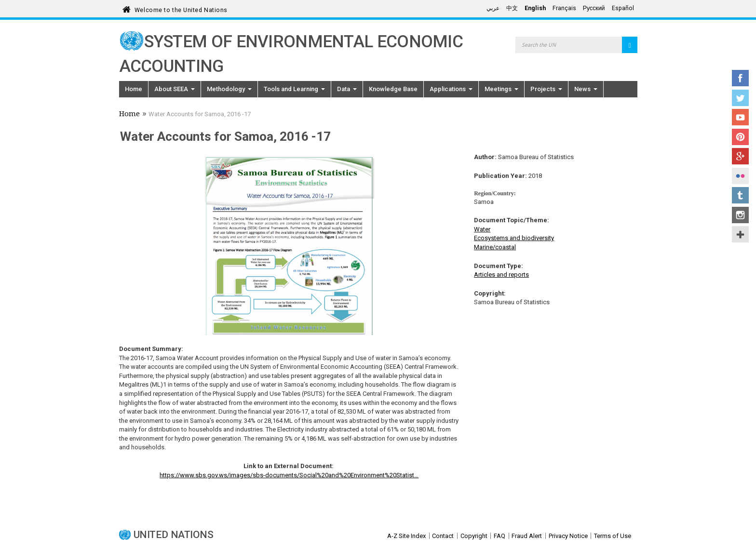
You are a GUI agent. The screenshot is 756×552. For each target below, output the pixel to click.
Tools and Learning (294, 89)
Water (482, 229)
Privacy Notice (568, 536)
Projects (546, 89)
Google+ (740, 156)
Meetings (501, 89)
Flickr (740, 176)
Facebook (740, 78)
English (535, 8)
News (586, 89)
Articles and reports (501, 275)
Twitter (740, 98)
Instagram (740, 215)
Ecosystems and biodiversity (514, 238)
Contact (443, 536)
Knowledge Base (393, 89)
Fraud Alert (527, 536)
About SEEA (175, 89)
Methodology (229, 89)
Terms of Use (613, 536)
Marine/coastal (495, 247)
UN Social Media (740, 234)
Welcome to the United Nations (181, 8)
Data (347, 89)
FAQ (499, 536)
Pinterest (740, 137)
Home (134, 89)
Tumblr (740, 195)
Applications (451, 89)
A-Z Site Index (406, 536)
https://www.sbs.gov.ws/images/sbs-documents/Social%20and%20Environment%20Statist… (289, 475)
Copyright (474, 536)
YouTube (740, 117)
